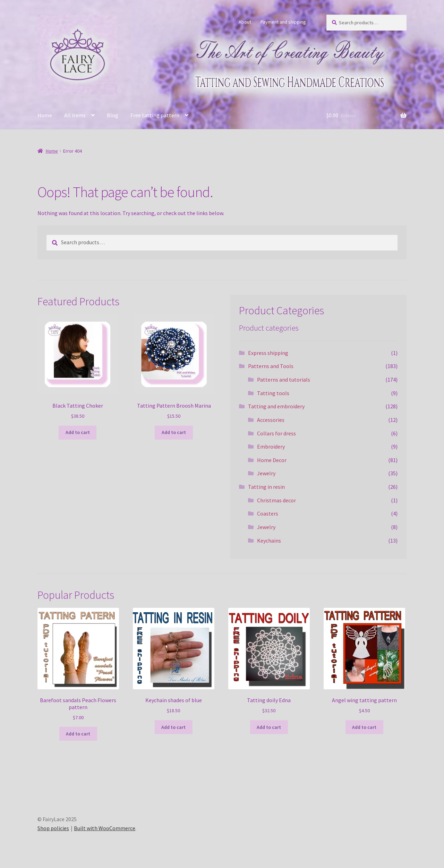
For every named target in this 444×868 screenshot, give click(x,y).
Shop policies (53, 828)
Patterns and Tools (271, 366)
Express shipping (268, 353)
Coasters (268, 513)
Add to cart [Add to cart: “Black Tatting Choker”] (78, 432)
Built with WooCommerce (105, 828)
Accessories (271, 420)
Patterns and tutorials (284, 380)
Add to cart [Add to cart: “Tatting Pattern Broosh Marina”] (174, 432)
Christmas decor (276, 500)
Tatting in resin (266, 487)
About (245, 22)
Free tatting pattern (155, 115)
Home (45, 115)
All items (75, 115)
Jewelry (266, 473)
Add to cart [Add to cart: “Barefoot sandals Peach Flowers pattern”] (78, 734)
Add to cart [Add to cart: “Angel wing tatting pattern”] (364, 727)
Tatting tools (273, 393)
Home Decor (272, 460)
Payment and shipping (283, 22)
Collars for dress (276, 433)
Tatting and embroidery (276, 406)
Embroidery (271, 446)
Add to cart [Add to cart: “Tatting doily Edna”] (269, 727)
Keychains (269, 541)
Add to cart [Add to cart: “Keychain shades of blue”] (173, 727)
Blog (113, 115)
